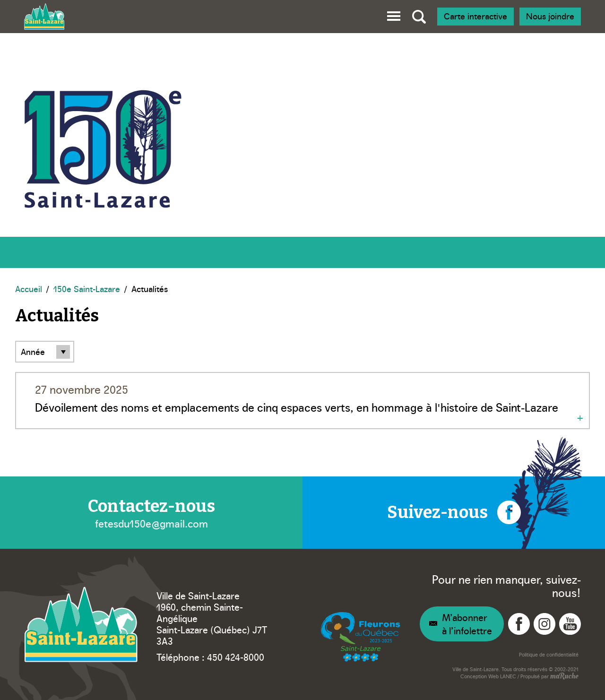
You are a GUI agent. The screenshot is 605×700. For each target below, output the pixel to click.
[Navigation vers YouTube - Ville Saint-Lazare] (570, 624)
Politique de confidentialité (549, 654)
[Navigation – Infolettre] (462, 624)
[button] (394, 14)
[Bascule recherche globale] (419, 17)
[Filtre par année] (45, 352)
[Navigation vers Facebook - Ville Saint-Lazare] (519, 624)
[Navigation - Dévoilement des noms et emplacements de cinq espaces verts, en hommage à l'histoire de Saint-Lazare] (302, 401)
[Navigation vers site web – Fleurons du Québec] (361, 637)
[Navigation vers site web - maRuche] (564, 677)
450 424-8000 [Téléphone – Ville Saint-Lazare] (236, 657)
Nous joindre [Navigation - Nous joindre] (550, 16)
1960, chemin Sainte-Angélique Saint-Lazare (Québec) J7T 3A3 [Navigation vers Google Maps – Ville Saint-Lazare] (212, 623)
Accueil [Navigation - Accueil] (29, 289)
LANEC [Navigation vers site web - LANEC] (508, 676)
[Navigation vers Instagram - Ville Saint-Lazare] (544, 624)
